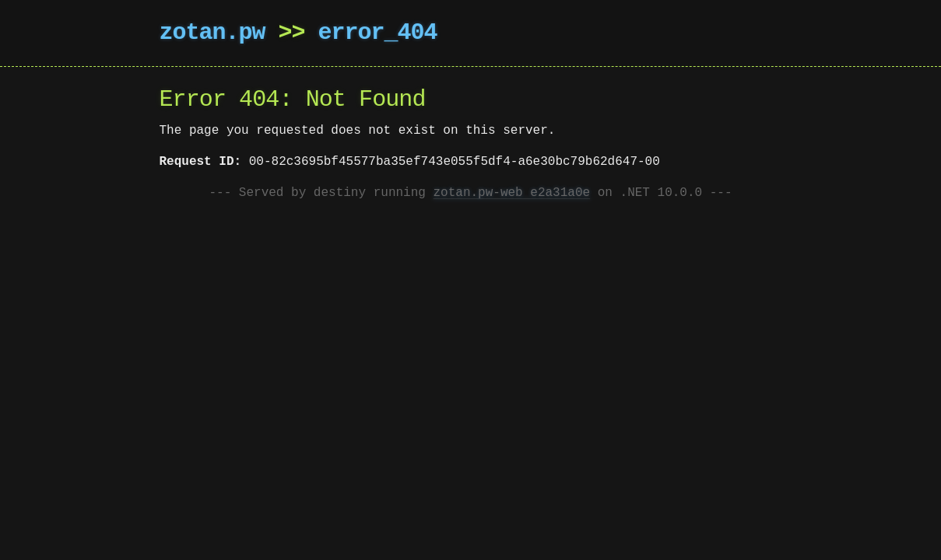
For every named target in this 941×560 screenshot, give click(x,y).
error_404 (378, 33)
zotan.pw (212, 33)
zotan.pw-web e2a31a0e (512, 193)
